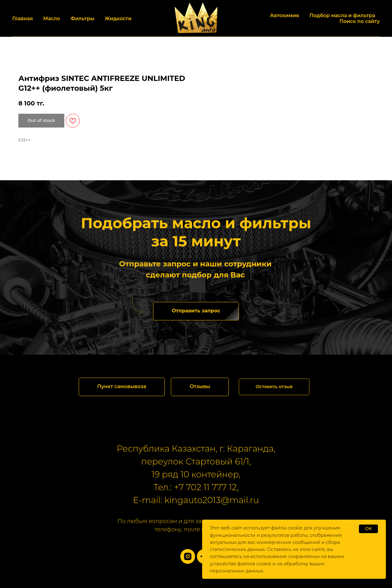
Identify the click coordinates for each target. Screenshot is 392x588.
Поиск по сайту (360, 21)
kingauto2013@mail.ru (212, 500)
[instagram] (188, 556)
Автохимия (285, 15)
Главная (23, 19)
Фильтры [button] (82, 19)
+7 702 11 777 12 (205, 487)
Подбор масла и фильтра (342, 15)
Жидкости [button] (118, 19)
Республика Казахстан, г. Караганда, (196, 449)
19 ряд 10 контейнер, (196, 474)
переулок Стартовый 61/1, (196, 461)
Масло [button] (52, 19)
